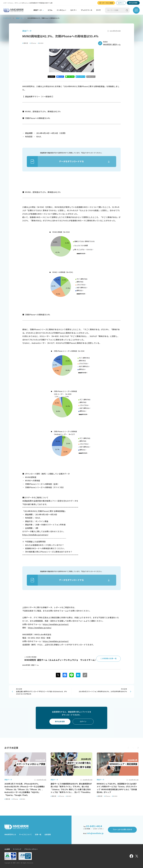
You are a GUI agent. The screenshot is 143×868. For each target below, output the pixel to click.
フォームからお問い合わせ (122, 830)
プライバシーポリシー (31, 849)
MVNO (41, 43)
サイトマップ (17, 849)
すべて (99, 10)
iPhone (33, 43)
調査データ (38, 10)
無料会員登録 (133, 3)
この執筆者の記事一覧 (108, 659)
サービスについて (25, 835)
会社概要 (7, 849)
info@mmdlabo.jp (95, 833)
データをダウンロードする (55, 162)
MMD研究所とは (10, 835)
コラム (50, 10)
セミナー (74, 10)
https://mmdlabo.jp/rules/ (40, 628)
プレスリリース (87, 10)
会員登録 (48, 835)
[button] (138, 748)
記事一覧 (38, 835)
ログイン (121, 3)
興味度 (25, 43)
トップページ (7, 18)
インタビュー (61, 10)
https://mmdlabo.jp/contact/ (35, 535)
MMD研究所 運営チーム (112, 45)
